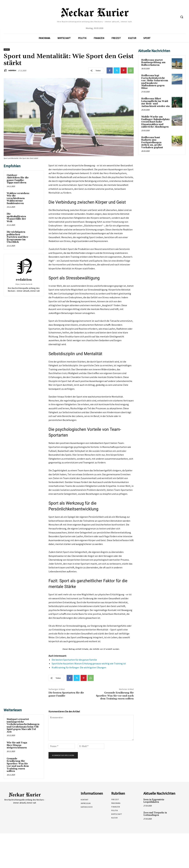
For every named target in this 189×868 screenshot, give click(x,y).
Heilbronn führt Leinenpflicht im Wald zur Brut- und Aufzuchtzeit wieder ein (155, 102)
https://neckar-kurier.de (24, 284)
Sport (7, 50)
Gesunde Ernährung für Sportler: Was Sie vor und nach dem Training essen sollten (115, 696)
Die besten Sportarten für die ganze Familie (74, 660)
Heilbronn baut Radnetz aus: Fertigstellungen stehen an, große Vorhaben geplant (152, 143)
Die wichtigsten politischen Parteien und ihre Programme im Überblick (17, 237)
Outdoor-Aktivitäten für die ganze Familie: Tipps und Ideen (18, 179)
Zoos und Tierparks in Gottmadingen (155, 814)
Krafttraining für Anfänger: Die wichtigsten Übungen (79, 667)
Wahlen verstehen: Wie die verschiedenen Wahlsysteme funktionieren (18, 198)
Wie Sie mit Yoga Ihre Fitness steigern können (17, 745)
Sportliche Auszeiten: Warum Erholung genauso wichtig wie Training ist (89, 663)
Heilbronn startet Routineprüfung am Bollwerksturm (153, 63)
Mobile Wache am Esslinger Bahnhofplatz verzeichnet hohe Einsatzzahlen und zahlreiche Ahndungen (155, 122)
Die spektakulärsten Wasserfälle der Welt (16, 218)
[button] (182, 17)
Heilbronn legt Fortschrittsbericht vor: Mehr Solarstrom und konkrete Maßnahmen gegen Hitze (155, 82)
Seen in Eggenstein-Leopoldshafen (154, 801)
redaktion (12, 70)
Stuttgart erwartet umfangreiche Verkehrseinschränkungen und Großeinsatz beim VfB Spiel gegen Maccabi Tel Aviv (23, 726)
